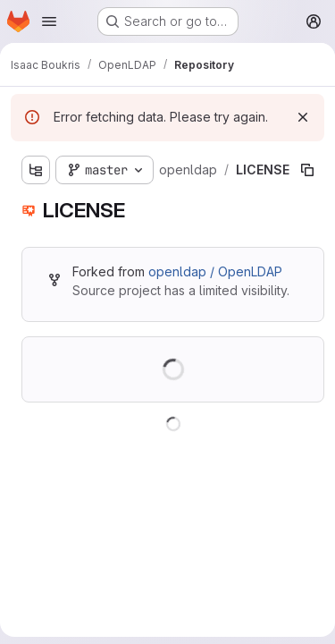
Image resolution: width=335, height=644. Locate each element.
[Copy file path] (307, 170)
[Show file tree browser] (36, 170)
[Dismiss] (303, 117)
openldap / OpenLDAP (215, 271)
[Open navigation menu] (49, 21)
